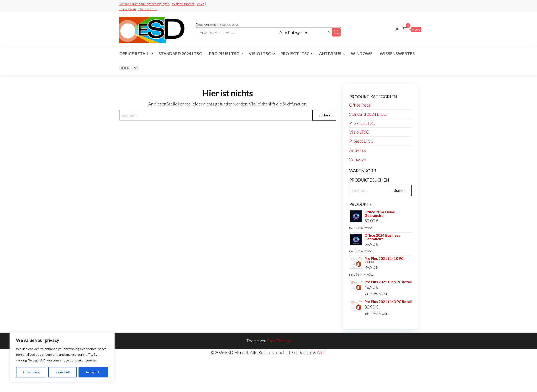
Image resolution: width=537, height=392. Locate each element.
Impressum (128, 9)
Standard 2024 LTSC (180, 54)
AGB (201, 4)
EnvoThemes (279, 341)
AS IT (322, 352)
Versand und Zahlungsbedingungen (144, 4)
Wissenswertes (397, 54)
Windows (362, 54)
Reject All (63, 372)
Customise (31, 372)
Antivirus (330, 54)
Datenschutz (148, 9)
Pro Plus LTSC (224, 54)
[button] (412, 30)
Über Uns (129, 68)
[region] (62, 357)
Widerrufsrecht (183, 4)
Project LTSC (295, 54)
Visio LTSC (260, 54)
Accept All (93, 372)
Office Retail (134, 54)
